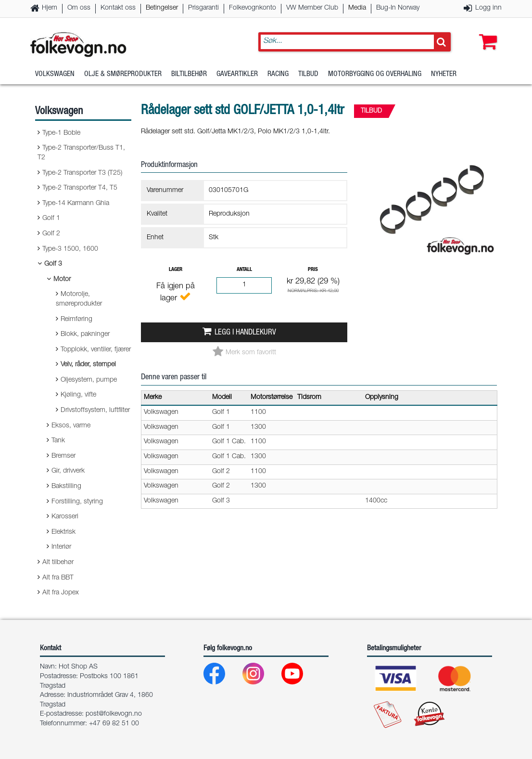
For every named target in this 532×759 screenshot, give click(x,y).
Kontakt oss (118, 8)
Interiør (61, 547)
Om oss (79, 8)
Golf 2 (51, 234)
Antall (244, 270)
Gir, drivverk (68, 471)
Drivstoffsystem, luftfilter (95, 411)
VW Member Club (312, 8)
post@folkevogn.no (114, 714)
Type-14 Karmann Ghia (76, 204)
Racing (278, 74)
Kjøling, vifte (78, 395)
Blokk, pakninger (85, 334)
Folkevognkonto (253, 8)
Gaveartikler (237, 74)
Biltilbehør (189, 74)
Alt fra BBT (58, 578)
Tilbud (308, 74)
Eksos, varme (71, 426)
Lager (176, 270)
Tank (58, 441)
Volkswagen (55, 74)
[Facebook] (222, 676)
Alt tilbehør (58, 563)
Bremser (63, 456)
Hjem (50, 8)
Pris (313, 270)
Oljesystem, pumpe (89, 380)
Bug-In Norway (398, 8)
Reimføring (76, 320)
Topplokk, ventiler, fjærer (96, 350)
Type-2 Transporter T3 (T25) (82, 173)
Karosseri (65, 517)
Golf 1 (51, 219)
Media (357, 8)
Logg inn (488, 8)
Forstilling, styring (77, 502)
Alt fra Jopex (61, 593)
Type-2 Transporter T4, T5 (80, 188)
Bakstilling (66, 487)
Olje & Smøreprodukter (123, 74)
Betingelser (162, 8)
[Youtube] (300, 676)
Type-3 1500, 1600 (70, 249)
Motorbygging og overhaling (375, 74)
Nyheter (444, 74)
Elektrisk (63, 532)
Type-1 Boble (61, 133)
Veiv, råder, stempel (88, 365)
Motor (62, 280)
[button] (486, 32)
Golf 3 (53, 264)
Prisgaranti (203, 8)
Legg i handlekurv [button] (245, 333)
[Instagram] (261, 676)
